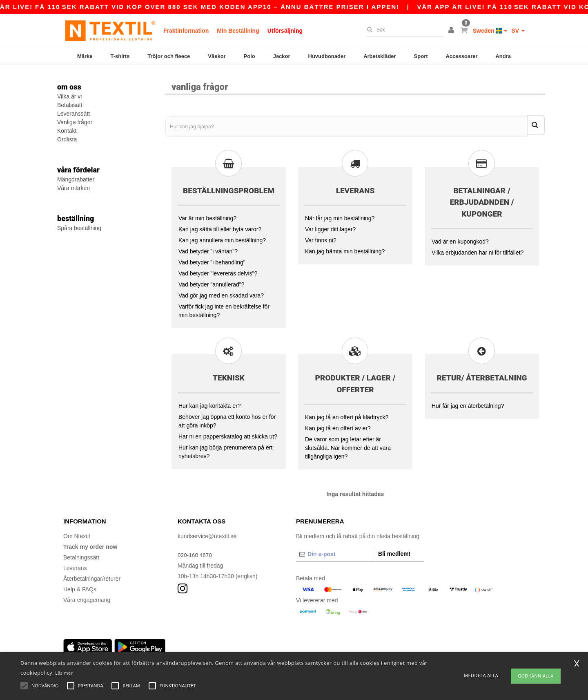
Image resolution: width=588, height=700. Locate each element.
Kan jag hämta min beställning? (345, 248)
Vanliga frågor (75, 122)
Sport (421, 56)
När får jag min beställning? (340, 215)
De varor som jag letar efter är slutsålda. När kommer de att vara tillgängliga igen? (348, 445)
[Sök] (403, 30)
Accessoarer (461, 56)
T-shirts (120, 56)
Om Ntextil (77, 533)
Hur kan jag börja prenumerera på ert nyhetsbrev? (225, 449)
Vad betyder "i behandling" (212, 259)
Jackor (282, 56)
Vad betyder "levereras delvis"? (218, 271)
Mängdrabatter (76, 179)
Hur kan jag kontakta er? (210, 403)
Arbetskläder (380, 56)
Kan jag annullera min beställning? (222, 237)
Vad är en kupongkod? (460, 239)
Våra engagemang (87, 597)
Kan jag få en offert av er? (338, 425)
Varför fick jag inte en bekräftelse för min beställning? (224, 308)
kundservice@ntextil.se (207, 533)
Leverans (75, 565)
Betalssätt (70, 105)
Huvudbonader (327, 56)
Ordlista (67, 139)
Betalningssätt (81, 555)
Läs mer (64, 673)
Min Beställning (238, 31)
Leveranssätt (73, 114)
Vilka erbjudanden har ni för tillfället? (478, 250)
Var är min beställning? (207, 215)
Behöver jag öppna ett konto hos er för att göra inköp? (227, 418)
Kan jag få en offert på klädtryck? (347, 414)
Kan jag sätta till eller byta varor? (220, 226)
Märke (85, 56)
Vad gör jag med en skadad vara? (221, 293)
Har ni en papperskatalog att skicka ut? (228, 434)
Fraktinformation (186, 31)
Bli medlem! (394, 551)
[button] (452, 31)
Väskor (217, 56)
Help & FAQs (80, 586)
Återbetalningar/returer (92, 576)
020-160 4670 (195, 552)
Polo (249, 56)
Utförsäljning (285, 31)
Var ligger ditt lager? (330, 226)
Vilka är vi (69, 96)
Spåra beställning (79, 228)
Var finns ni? (321, 237)
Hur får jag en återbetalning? (468, 403)
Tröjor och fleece (169, 56)
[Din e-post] (334, 551)
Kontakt (67, 131)
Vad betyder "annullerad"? (211, 282)
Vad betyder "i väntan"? (208, 248)
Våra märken (73, 188)
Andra (503, 56)
